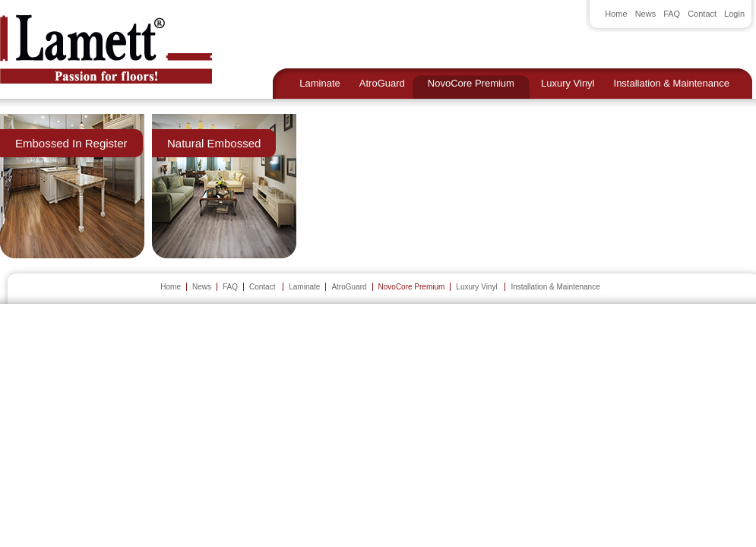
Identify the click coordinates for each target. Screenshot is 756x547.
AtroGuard (382, 83)
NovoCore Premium (471, 83)
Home (616, 14)
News (646, 14)
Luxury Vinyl (568, 83)
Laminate (319, 83)
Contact (702, 14)
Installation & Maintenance (672, 83)
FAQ (672, 14)
